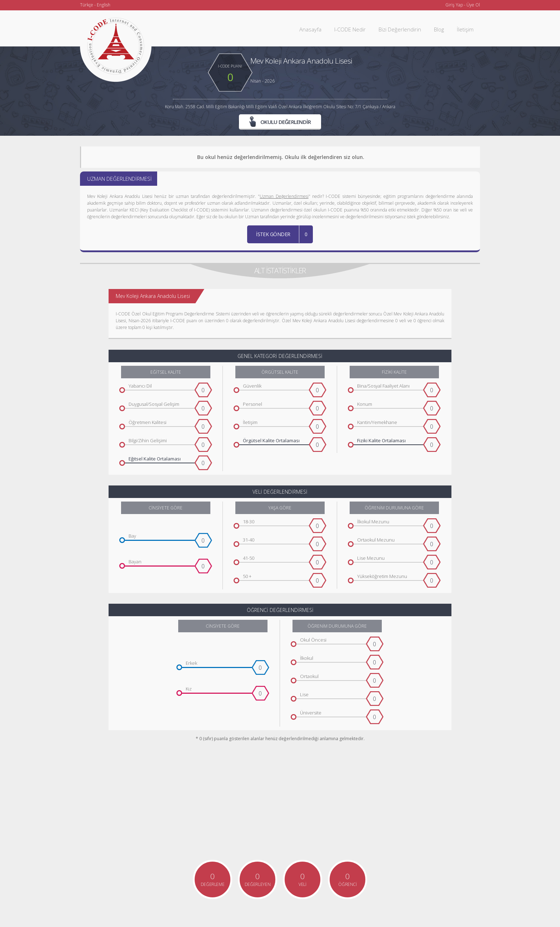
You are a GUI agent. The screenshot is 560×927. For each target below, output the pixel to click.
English (104, 5)
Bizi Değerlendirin (400, 29)
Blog (439, 29)
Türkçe (87, 5)
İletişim (465, 29)
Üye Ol (473, 5)
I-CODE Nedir (350, 29)
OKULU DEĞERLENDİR (280, 121)
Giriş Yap (454, 5)
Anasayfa (310, 29)
